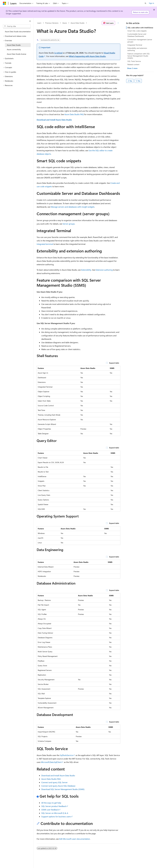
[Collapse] (30, 21)
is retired (58, 53)
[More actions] (118, 23)
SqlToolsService (66, 755)
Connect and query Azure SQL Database (58, 786)
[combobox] (17, 26)
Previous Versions (52, 23)
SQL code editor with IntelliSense (140, 28)
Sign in (151, 3)
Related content (133, 64)
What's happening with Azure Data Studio (87, 56)
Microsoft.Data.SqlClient (51, 762)
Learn (39, 23)
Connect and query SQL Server (54, 782)
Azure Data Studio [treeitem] (14, 45)
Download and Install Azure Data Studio (54, 120)
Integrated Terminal (135, 45)
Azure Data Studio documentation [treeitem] (18, 32)
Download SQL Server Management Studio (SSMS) (63, 789)
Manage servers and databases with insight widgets (73, 207)
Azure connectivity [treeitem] (14, 49)
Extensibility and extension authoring (137, 49)
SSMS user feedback (50, 810)
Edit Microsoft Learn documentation (75, 839)
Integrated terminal (45, 244)
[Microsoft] (5, 3)
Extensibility (86, 270)
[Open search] (145, 3)
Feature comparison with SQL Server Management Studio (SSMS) (139, 56)
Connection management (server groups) (140, 41)
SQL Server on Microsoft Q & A (55, 813)
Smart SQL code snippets (137, 31)
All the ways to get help (51, 803)
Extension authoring (104, 270)
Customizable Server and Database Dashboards (137, 35)
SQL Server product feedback (54, 806)
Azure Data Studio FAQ (74, 114)
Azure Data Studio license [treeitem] (16, 54)
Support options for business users (56, 816)
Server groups (69, 224)
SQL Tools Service (134, 61)
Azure (65, 23)
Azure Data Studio (78, 23)
